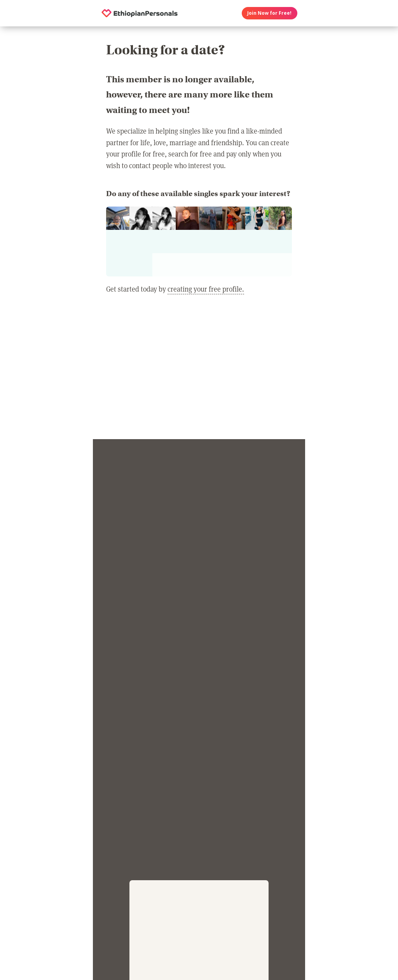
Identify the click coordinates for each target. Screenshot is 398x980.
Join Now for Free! (269, 13)
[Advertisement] (199, 372)
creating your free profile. (206, 289)
